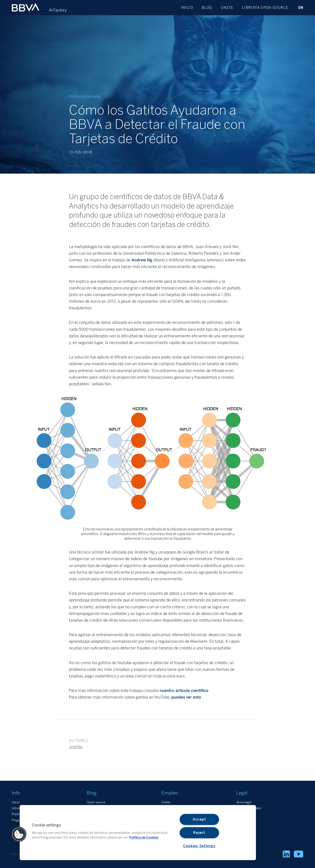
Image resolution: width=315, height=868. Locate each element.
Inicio (187, 8)
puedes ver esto (186, 697)
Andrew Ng (142, 260)
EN (301, 8)
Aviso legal (244, 802)
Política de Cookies (144, 837)
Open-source (96, 802)
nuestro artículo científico (184, 691)
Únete (227, 8)
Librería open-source (265, 8)
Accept (199, 819)
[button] (19, 834)
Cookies (242, 814)
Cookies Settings (199, 846)
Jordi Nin (76, 747)
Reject (199, 833)
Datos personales (249, 808)
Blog (207, 8)
